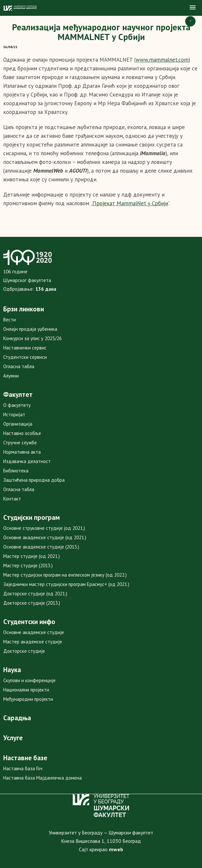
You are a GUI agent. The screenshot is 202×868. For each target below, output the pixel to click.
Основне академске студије (34, 632)
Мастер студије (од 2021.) (32, 556)
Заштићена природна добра (34, 480)
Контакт (12, 499)
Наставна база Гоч (23, 768)
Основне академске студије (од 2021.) (45, 537)
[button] (193, 8)
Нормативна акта (22, 452)
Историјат (14, 414)
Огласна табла (19, 366)
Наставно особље (22, 433)
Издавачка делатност (27, 461)
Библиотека (16, 471)
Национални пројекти (26, 690)
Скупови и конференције (29, 680)
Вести (10, 320)
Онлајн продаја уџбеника (30, 329)
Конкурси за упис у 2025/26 (32, 338)
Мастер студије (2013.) (28, 565)
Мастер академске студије (33, 642)
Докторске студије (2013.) (32, 603)
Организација (18, 424)
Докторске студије (24, 651)
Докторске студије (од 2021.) (35, 594)
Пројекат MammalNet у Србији (130, 203)
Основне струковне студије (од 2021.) (44, 528)
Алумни (11, 376)
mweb (116, 849)
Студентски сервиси (25, 357)
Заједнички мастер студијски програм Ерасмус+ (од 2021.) (66, 584)
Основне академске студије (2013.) (41, 547)
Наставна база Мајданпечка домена (43, 778)
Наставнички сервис (25, 348)
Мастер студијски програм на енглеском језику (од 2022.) (65, 575)
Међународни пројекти (28, 699)
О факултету (17, 405)
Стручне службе (20, 443)
